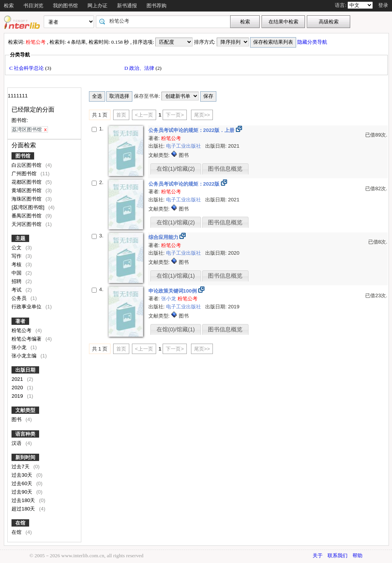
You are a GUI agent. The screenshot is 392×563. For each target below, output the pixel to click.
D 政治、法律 (140, 68)
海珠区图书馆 (27, 199)
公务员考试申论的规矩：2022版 (185, 184)
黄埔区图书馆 (27, 190)
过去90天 (23, 492)
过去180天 (24, 500)
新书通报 (127, 6)
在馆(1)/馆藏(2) (176, 169)
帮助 (357, 556)
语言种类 (25, 434)
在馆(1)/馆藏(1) (176, 276)
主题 (20, 238)
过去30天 (23, 475)
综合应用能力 (164, 237)
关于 (318, 556)
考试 (17, 290)
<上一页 (144, 115)
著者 (20, 321)
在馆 (20, 523)
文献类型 (25, 410)
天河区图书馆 (27, 224)
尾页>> (202, 115)
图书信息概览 (225, 169)
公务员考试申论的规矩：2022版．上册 (192, 130)
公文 (17, 248)
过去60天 (23, 483)
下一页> (175, 115)
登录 (383, 5)
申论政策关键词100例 (173, 291)
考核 (17, 264)
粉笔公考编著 (27, 339)
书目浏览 (33, 6)
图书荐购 (156, 6)
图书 (17, 419)
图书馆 (23, 156)
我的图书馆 (65, 6)
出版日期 (25, 370)
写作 (17, 256)
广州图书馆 (25, 174)
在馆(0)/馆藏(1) (176, 329)
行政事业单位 (27, 307)
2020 (18, 388)
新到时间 (25, 457)
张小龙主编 (25, 356)
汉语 (17, 443)
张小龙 (20, 347)
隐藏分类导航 (313, 42)
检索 (9, 6)
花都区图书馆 (27, 182)
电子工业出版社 (184, 146)
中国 (17, 273)
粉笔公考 (22, 330)
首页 (121, 115)
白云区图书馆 (27, 165)
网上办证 (97, 6)
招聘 (17, 281)
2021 (18, 379)
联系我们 (338, 556)
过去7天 (21, 467)
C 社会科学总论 (27, 68)
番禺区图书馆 (27, 216)
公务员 (20, 298)
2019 (18, 396)
